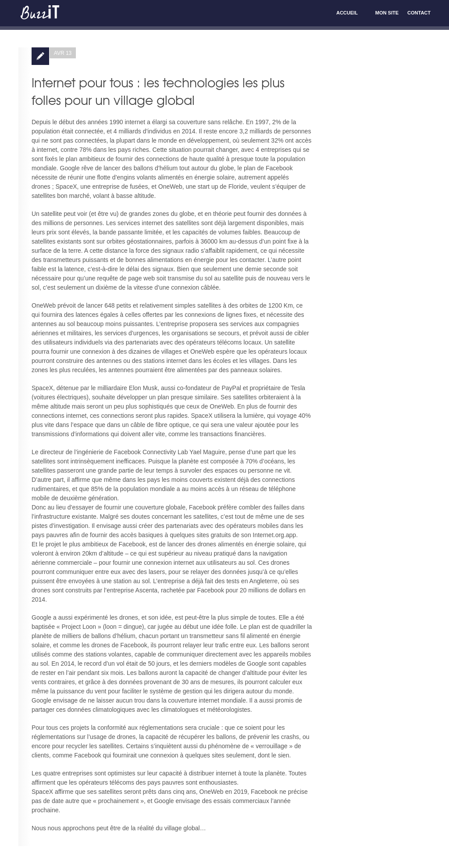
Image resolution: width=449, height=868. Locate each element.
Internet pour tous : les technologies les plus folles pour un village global (158, 91)
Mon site (387, 13)
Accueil (347, 13)
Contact (419, 13)
